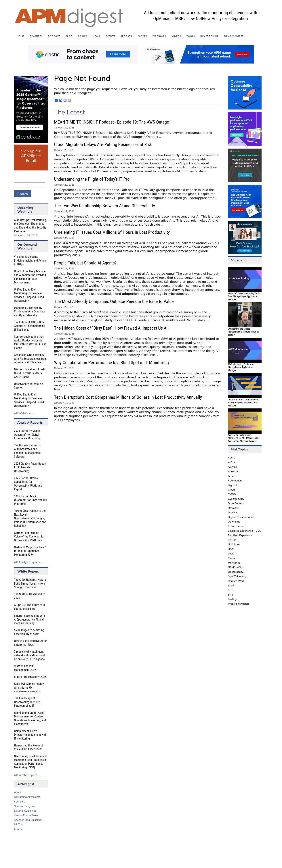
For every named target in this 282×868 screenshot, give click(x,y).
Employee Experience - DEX (244, 531)
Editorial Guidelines (25, 811)
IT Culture (234, 544)
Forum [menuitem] (83, 36)
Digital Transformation (241, 517)
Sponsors (20, 802)
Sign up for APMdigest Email (31, 156)
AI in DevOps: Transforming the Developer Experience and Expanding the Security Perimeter (30, 226)
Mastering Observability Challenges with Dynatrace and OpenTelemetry (30, 312)
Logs (231, 554)
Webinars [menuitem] (159, 36)
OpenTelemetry (237, 576)
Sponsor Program (24, 806)
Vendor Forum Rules (26, 815)
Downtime (234, 522)
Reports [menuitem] (126, 36)
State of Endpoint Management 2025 (25, 668)
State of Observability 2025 (30, 677)
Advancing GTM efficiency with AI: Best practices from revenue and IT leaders (30, 359)
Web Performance (239, 604)
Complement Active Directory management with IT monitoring (30, 735)
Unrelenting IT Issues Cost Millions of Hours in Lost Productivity (112, 232)
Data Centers (236, 503)
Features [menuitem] (36, 36)
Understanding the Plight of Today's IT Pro (92, 179)
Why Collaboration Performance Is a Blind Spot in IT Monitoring (111, 363)
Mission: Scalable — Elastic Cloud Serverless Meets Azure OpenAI (30, 373)
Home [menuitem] (21, 36)
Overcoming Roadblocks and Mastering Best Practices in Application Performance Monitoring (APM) (31, 762)
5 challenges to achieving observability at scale (29, 632)
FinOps (232, 540)
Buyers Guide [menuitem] (210, 36)
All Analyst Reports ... (29, 562)
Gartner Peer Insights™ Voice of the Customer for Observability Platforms (29, 537)
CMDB (232, 494)
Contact (19, 829)
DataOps (233, 508)
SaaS (231, 585)
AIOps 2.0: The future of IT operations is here (30, 607)
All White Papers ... (27, 775)
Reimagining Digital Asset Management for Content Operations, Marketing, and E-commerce (30, 718)
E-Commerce (236, 526)
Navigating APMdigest (27, 797)
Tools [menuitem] (191, 36)
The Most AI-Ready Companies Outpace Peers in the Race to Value (114, 301)
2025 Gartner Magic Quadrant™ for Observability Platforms (31, 500)
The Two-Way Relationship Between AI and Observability (104, 206)
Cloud (231, 490)
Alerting (233, 467)
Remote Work (236, 581)
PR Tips (19, 824)
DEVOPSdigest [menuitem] (234, 36)
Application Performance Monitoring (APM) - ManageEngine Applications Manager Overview (244, 438)
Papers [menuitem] (142, 36)
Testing (232, 599)
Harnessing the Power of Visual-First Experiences (29, 747)
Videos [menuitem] (176, 36)
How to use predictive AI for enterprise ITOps (30, 643)
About (18, 792)
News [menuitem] (96, 36)
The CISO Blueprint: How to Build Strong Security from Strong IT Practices (30, 583)
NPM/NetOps (236, 567)
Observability (236, 572)
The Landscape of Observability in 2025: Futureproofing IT (27, 702)
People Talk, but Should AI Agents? (85, 263)
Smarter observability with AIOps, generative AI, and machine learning (29, 619)
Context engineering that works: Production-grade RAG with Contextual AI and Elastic (30, 342)
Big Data (233, 485)
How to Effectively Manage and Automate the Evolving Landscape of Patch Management (30, 277)
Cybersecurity (236, 499)
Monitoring (234, 563)
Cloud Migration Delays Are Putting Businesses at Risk (103, 144)
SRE (230, 595)
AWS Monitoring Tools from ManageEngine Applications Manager (241, 367)
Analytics (233, 471)
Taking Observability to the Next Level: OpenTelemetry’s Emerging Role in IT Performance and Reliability (30, 518)
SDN (231, 590)
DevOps (233, 512)
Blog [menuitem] (69, 36)
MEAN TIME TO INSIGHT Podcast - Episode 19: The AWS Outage (112, 122)
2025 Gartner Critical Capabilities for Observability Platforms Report (28, 484)
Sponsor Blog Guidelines (28, 820)
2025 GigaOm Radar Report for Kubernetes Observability (30, 467)
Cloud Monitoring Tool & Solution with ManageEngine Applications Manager (243, 403)
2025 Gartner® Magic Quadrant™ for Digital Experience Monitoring (27, 435)
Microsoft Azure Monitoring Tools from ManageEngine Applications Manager (244, 296)
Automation (235, 481)
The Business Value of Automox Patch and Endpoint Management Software (27, 451)
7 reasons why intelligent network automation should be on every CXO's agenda (30, 655)
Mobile (232, 558)
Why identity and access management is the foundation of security (243, 332)
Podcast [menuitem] (54, 36)
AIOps (232, 462)
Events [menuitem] (110, 36)
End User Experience (240, 535)
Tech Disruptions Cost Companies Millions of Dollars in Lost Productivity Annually (128, 397)
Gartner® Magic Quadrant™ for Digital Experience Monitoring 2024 (30, 551)
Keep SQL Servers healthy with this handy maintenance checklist (29, 688)
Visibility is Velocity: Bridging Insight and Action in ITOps (30, 260)
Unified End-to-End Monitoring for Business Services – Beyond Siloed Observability (29, 295)
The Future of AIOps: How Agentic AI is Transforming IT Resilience (30, 326)
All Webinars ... (24, 413)
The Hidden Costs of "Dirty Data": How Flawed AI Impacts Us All (111, 328)
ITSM (231, 549)
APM (231, 476)
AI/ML (231, 458)
